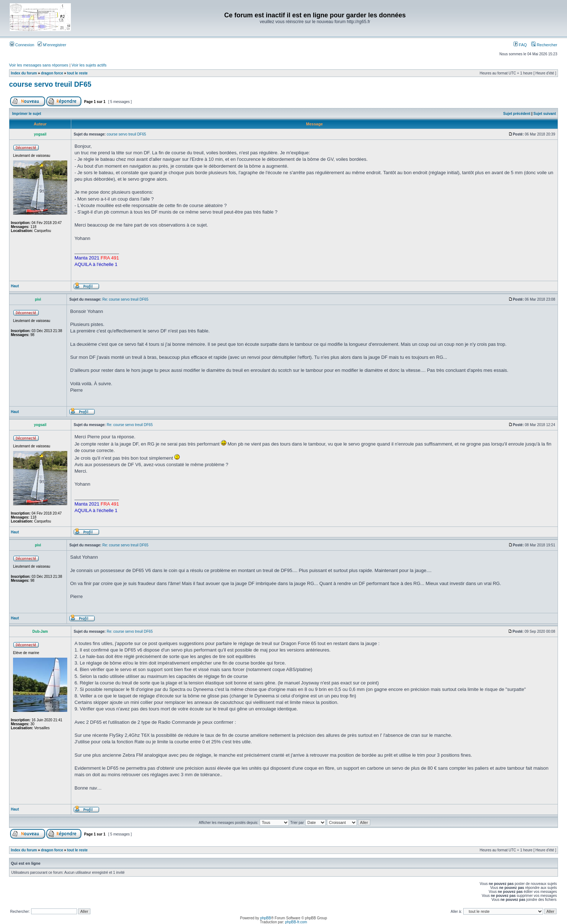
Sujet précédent (517, 114)
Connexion (22, 45)
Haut (15, 286)
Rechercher (544, 45)
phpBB (265, 918)
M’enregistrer (52, 45)
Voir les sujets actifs (89, 65)
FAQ (520, 45)
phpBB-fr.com (296, 922)
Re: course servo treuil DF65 (125, 299)
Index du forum (24, 73)
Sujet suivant (545, 114)
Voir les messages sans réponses (39, 65)
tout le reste (78, 73)
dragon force (52, 73)
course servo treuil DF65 (50, 84)
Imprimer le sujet (27, 114)
